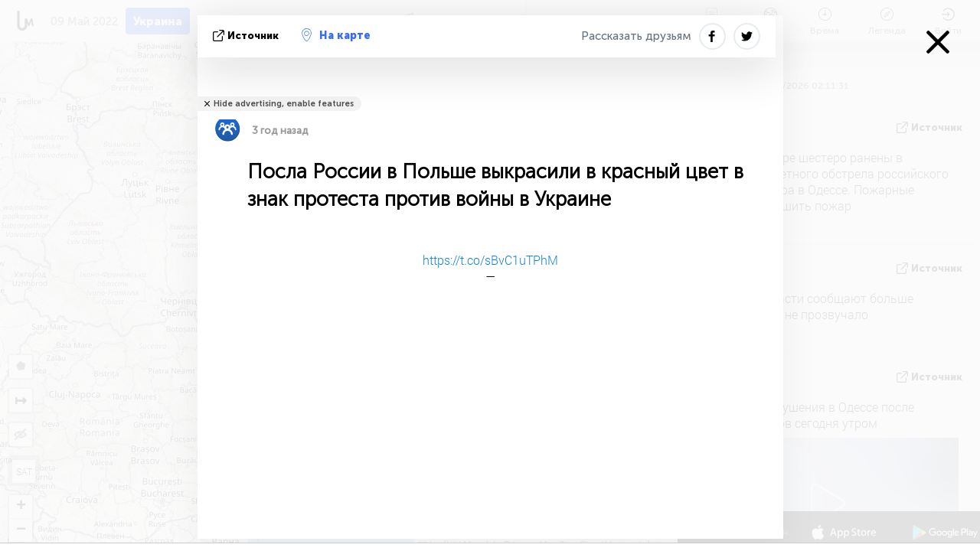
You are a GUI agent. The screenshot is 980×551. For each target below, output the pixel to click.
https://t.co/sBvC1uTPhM (490, 260)
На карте (336, 35)
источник (247, 36)
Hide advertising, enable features (284, 104)
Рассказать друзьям (636, 36)
